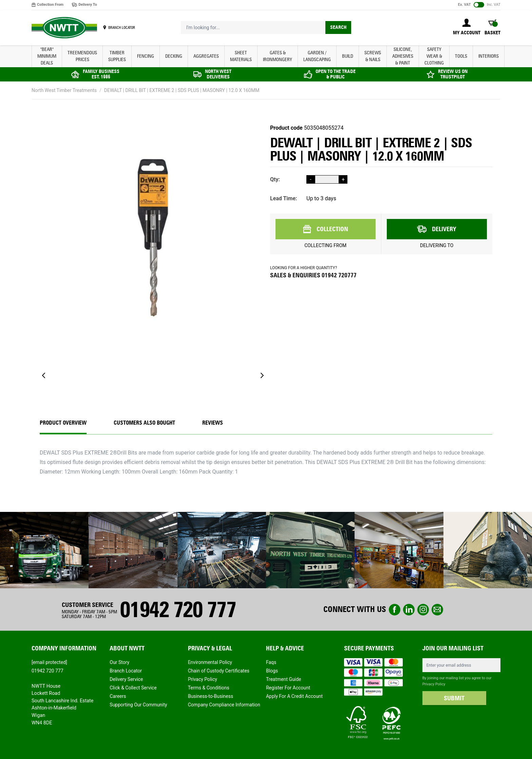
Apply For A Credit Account (294, 696)
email (437, 610)
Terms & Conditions (209, 688)
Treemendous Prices (82, 56)
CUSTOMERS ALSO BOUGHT (144, 423)
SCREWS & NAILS (373, 56)
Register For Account (288, 688)
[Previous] (44, 375)
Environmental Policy (210, 662)
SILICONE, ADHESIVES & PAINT (403, 56)
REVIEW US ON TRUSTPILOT (453, 74)
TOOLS (461, 56)
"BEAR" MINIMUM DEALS (47, 56)
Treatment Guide (284, 679)
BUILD (348, 56)
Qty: (275, 179)
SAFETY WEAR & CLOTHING (434, 56)
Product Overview (63, 423)
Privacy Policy (203, 679)
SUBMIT (454, 698)
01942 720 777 (178, 609)
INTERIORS (489, 56)
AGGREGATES (206, 56)
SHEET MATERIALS (241, 56)
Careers (118, 696)
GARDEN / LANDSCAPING (317, 56)
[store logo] (64, 28)
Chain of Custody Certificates (219, 671)
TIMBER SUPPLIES (117, 56)
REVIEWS (213, 423)
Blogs (272, 671)
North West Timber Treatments (64, 90)
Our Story (119, 662)
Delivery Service (126, 679)
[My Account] (467, 27)
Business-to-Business (211, 696)
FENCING (146, 56)
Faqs (271, 662)
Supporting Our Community (138, 705)
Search (338, 27)
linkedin (409, 610)
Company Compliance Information (224, 705)
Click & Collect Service (133, 688)
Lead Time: (284, 198)
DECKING (174, 56)
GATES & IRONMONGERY (278, 56)
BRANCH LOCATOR (122, 27)
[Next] (262, 375)
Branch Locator (126, 671)
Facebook (395, 610)
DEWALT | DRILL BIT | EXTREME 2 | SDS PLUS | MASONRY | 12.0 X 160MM (182, 90)
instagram (423, 610)
